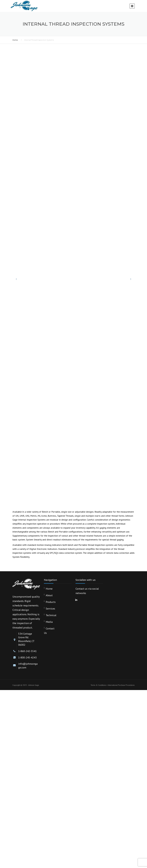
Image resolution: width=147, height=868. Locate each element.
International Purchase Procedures (121, 685)
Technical (51, 615)
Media (49, 622)
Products (51, 602)
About (49, 595)
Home (15, 40)
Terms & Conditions (98, 685)
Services (50, 609)
